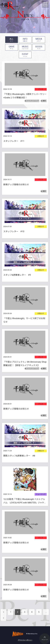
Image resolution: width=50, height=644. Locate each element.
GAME (12, 48)
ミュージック (41, 494)
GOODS (39, 48)
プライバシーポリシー (25, 640)
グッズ (41, 89)
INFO (25, 40)
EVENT (25, 55)
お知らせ (41, 136)
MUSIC (25, 48)
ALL (12, 40)
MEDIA (39, 40)
